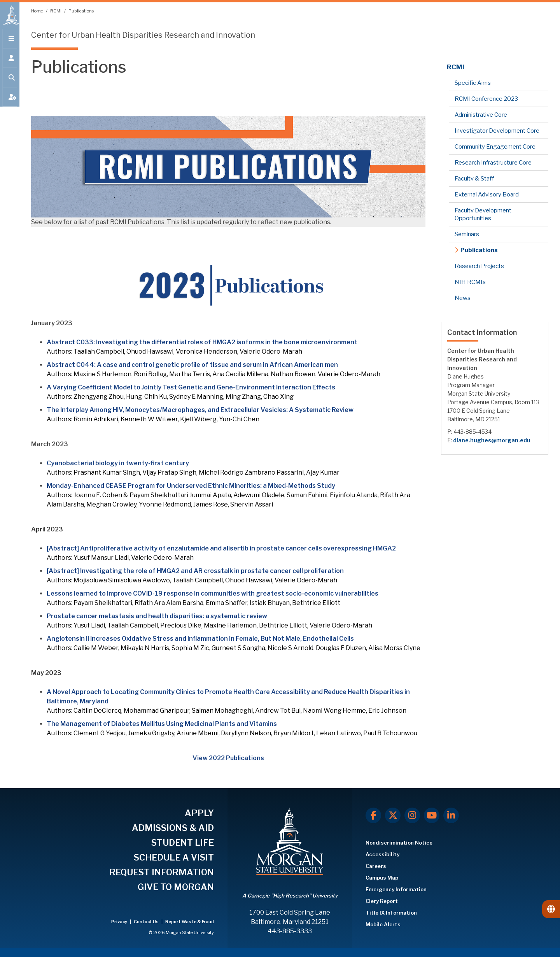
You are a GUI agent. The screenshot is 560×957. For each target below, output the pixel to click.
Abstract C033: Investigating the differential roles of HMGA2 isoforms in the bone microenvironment (202, 342)
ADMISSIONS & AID (173, 828)
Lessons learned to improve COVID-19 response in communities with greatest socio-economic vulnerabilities (213, 593)
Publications (81, 11)
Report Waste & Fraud (190, 922)
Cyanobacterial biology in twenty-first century (118, 463)
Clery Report (382, 901)
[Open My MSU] (10, 102)
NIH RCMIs (470, 282)
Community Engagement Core (495, 147)
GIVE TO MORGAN (176, 887)
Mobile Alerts (383, 924)
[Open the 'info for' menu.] (10, 63)
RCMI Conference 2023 (486, 99)
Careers (376, 866)
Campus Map (382, 878)
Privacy (120, 922)
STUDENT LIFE (183, 843)
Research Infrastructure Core (493, 163)
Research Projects (479, 266)
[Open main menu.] (10, 44)
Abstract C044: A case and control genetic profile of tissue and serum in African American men (192, 365)
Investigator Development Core (497, 131)
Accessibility (382, 854)
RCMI (56, 11)
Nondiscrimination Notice (399, 843)
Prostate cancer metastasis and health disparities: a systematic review (157, 616)
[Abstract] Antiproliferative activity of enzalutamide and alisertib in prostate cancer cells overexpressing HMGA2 (221, 548)
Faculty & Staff (474, 179)
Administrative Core (481, 115)
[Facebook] (373, 815)
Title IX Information (391, 913)
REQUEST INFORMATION (162, 872)
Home (38, 11)
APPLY (199, 813)
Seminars (467, 234)
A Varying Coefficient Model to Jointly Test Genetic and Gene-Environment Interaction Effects (191, 387)
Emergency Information (396, 889)
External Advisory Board (487, 195)
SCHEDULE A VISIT (174, 857)
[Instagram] (412, 815)
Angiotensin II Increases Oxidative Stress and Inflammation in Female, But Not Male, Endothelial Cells (200, 639)
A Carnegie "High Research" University (290, 896)
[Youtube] (432, 815)
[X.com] (393, 815)
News (463, 298)
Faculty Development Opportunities (483, 214)
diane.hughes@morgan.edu (492, 440)
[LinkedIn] (451, 815)
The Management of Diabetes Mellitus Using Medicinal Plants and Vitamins (162, 724)
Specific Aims (473, 83)
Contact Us (147, 922)
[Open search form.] (10, 82)
